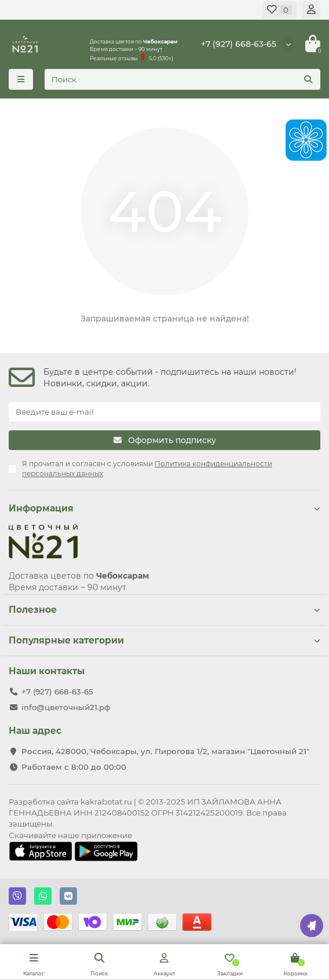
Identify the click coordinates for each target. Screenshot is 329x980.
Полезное (164, 610)
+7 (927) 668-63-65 (239, 44)
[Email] (164, 412)
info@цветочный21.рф (66, 707)
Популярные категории (164, 640)
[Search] (182, 79)
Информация (164, 508)
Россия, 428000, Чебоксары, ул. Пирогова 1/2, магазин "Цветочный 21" (165, 751)
